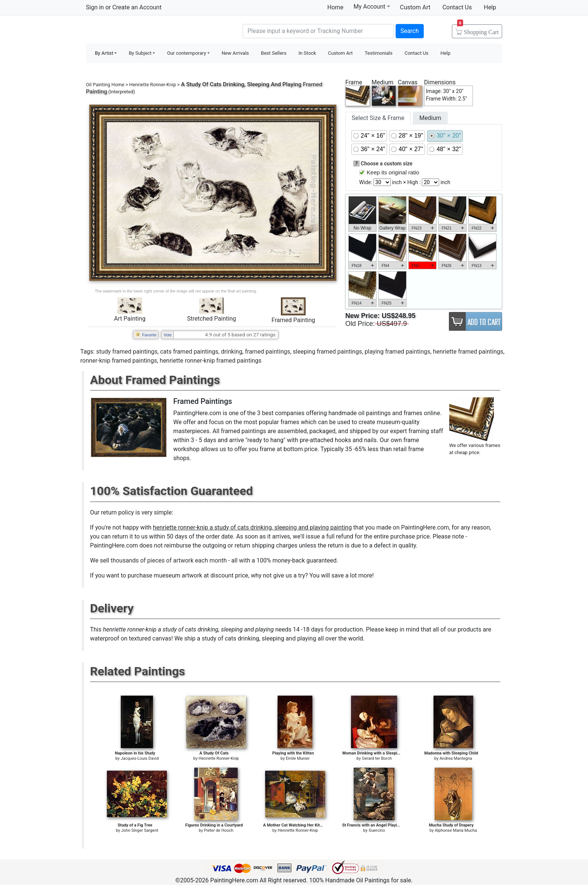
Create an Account (137, 7)
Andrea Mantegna (456, 758)
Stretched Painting (212, 319)
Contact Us (457, 7)
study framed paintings (127, 352)
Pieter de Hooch (219, 830)
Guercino (377, 830)
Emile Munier (298, 758)
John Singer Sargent (140, 830)
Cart (478, 30)
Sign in (95, 7)
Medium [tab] (430, 118)
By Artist (104, 53)
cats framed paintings (189, 352)
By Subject (140, 53)
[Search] (318, 31)
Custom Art (415, 7)
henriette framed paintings (468, 352)
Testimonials (378, 53)
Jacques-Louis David (140, 758)
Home (335, 7)
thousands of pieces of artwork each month (169, 560)
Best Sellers (274, 53)
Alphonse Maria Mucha (456, 830)
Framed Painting (293, 320)
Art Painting (130, 319)
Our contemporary (186, 53)
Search (410, 31)
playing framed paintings (397, 352)
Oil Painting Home (105, 85)
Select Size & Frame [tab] (378, 118)
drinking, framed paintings (256, 352)
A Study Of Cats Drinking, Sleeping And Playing (241, 84)
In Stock (307, 53)
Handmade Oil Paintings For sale (142, 30)
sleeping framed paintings (327, 352)
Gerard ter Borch (377, 758)
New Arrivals (235, 53)
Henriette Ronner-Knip (153, 85)
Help (490, 7)
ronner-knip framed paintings (119, 361)
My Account (372, 6)
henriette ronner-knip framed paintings (211, 361)
